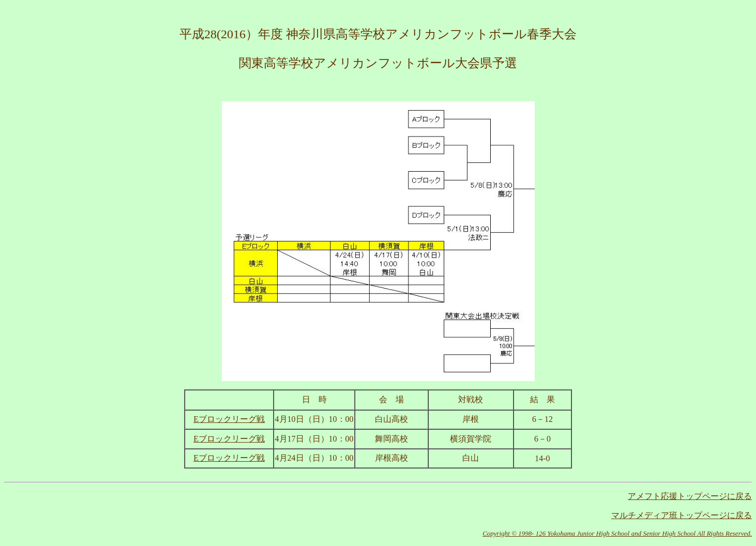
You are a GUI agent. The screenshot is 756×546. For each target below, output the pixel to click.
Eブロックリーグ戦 (229, 458)
